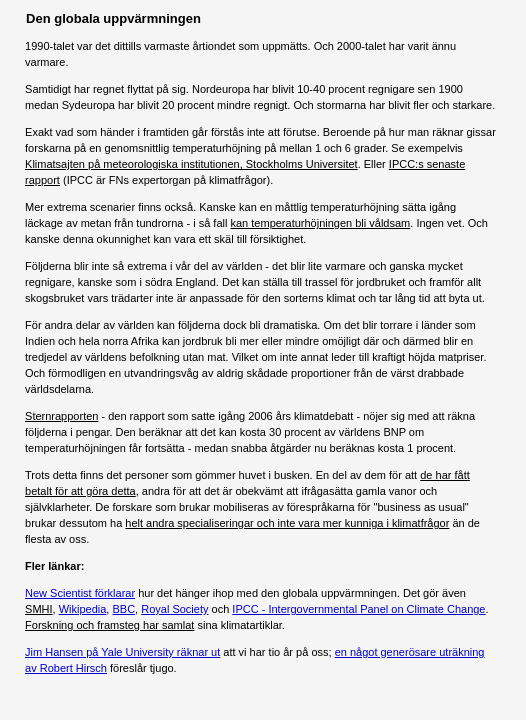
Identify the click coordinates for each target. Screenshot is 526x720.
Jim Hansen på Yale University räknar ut (122, 652)
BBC (123, 609)
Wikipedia (83, 609)
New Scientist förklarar (80, 593)
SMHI (39, 609)
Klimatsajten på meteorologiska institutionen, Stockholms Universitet (191, 164)
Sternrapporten (61, 416)
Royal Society (174, 609)
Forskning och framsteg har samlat (109, 625)
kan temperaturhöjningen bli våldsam (321, 223)
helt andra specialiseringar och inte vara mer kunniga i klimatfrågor (287, 523)
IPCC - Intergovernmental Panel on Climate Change (358, 609)
